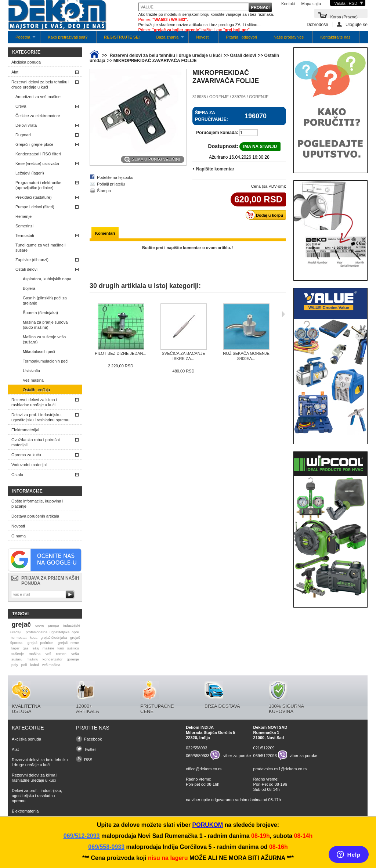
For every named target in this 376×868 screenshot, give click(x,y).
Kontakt (288, 4)
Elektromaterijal (25, 430)
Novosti (203, 37)
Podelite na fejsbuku (115, 177)
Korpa (344, 16)
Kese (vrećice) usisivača (37, 163)
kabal (35, 665)
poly (15, 665)
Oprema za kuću (26, 455)
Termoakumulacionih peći (46, 361)
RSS (88, 760)
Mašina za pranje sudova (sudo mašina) (45, 325)
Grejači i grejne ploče (34, 144)
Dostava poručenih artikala (35, 516)
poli (24, 665)
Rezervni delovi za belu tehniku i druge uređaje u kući (40, 84)
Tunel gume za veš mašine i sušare (41, 248)
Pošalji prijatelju (111, 184)
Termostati (25, 235)
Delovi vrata (26, 125)
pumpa (54, 625)
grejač (21, 624)
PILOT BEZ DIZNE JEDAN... (120, 353)
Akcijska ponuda (26, 62)
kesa (34, 638)
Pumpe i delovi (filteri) (35, 207)
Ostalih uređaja (36, 390)
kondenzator (53, 659)
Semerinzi (24, 226)
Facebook (93, 739)
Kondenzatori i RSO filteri (38, 154)
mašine (48, 648)
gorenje (73, 659)
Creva (21, 106)
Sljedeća (283, 314)
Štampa (104, 191)
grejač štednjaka (54, 638)
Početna (22, 39)
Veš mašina (33, 380)
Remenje (23, 216)
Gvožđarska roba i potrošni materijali (35, 442)
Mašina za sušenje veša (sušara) (44, 339)
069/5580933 (198, 755)
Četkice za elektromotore (38, 116)
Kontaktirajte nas (335, 37)
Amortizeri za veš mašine (38, 97)
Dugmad (23, 135)
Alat (15, 72)
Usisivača (31, 371)
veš (48, 654)
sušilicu (73, 648)
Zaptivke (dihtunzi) (32, 260)
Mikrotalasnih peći (39, 352)
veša (75, 654)
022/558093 (196, 748)
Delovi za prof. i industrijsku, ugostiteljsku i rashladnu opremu (40, 417)
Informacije (27, 491)
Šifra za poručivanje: (211, 116)
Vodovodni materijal (29, 465)
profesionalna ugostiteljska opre (52, 632)
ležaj (36, 648)
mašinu (32, 659)
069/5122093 (265, 755)
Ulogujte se (357, 24)
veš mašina (51, 665)
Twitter (90, 749)
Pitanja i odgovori (242, 37)
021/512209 (264, 748)
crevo (40, 625)
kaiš (61, 648)
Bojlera (29, 288)
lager (15, 648)
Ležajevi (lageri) (30, 173)
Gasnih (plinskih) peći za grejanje (45, 300)
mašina (35, 654)
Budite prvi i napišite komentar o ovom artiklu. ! (188, 248)
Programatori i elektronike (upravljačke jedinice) (38, 185)
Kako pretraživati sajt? (68, 37)
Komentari (105, 233)
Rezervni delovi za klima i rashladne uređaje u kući (34, 402)
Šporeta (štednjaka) (40, 313)
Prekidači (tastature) (33, 197)
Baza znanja (167, 39)
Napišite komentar (215, 169)
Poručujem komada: (217, 133)
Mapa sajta (311, 4)
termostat (19, 638)
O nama (19, 536)
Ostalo (17, 475)
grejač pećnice (40, 643)
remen (61, 654)
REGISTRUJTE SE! (122, 37)
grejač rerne (68, 643)
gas (26, 648)
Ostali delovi (26, 269)
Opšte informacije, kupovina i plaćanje (37, 504)
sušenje (18, 654)
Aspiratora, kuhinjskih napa (47, 279)
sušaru (17, 659)
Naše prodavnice (289, 37)
